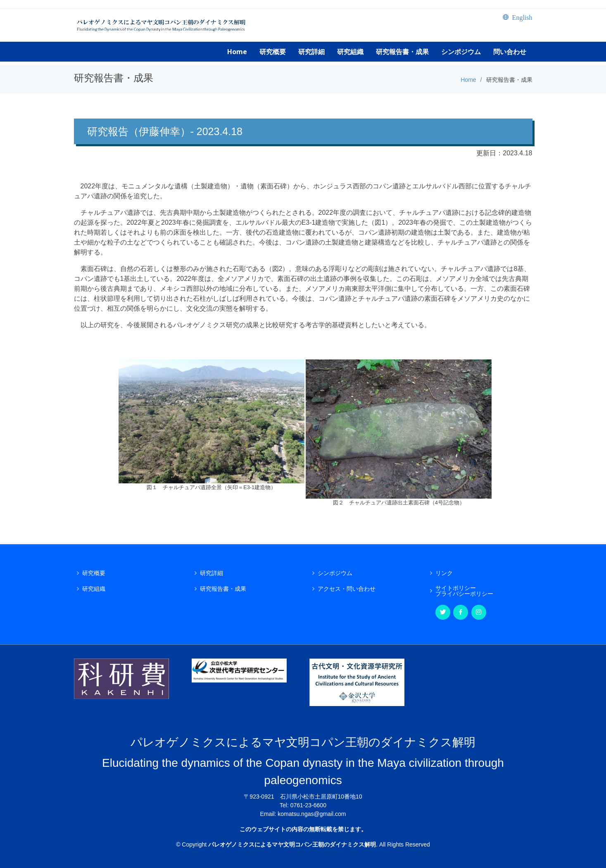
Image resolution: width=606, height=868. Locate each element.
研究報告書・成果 (223, 589)
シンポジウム (335, 573)
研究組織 (94, 589)
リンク (444, 573)
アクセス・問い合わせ (347, 589)
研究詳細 (212, 573)
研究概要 (94, 573)
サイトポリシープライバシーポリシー (464, 591)
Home (468, 80)
